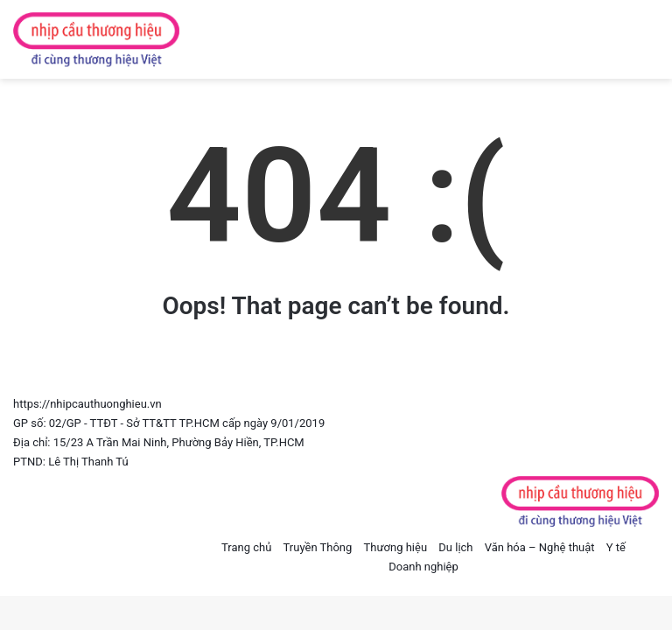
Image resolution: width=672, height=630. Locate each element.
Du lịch (455, 547)
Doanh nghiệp (423, 567)
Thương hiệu (395, 547)
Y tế (616, 547)
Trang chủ (246, 547)
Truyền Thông (318, 547)
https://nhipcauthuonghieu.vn (87, 404)
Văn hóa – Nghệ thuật (540, 547)
